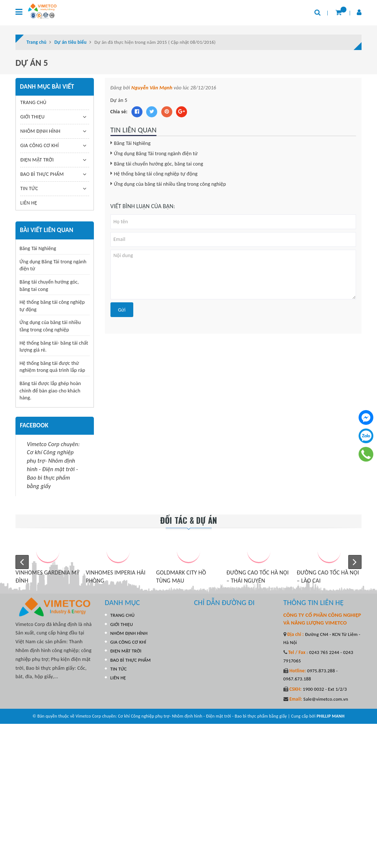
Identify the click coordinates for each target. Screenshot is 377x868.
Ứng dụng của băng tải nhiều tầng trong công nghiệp (170, 184)
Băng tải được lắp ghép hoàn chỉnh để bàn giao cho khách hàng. (50, 391)
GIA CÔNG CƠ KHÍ (40, 145)
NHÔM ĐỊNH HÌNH (40, 131)
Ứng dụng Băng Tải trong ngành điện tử (156, 154)
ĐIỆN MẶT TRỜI (37, 160)
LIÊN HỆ (29, 203)
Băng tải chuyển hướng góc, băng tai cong (159, 164)
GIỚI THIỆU (32, 117)
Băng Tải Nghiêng (133, 143)
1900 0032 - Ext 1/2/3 (324, 689)
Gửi (122, 310)
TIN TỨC (29, 188)
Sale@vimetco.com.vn (326, 699)
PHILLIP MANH (331, 716)
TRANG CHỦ (33, 102)
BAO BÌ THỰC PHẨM (42, 174)
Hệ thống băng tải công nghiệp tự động (156, 174)
